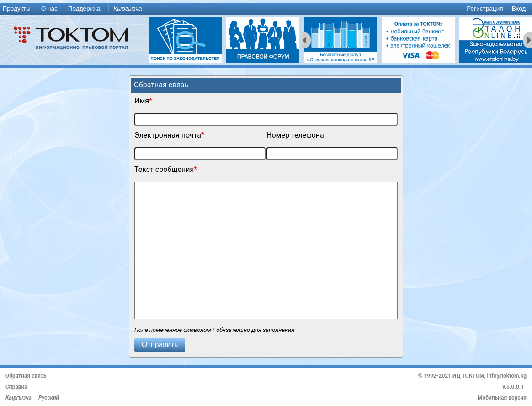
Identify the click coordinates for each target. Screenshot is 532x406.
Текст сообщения (164, 169)
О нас (49, 8)
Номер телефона (295, 135)
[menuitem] (18, 9)
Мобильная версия (502, 398)
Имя (142, 101)
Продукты (16, 8)
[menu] (266, 9)
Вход (519, 8)
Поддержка (84, 8)
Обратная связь (26, 376)
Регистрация (485, 8)
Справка (16, 387)
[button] (160, 345)
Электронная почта (168, 135)
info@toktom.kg (507, 376)
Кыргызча (128, 8)
